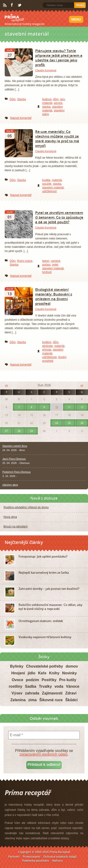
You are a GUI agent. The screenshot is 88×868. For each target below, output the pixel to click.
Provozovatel (31, 857)
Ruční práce (25, 261)
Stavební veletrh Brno (15, 446)
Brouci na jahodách (16, 526)
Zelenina (18, 700)
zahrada (32, 693)
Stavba (21, 99)
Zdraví (71, 693)
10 (57, 407)
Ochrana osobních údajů (60, 857)
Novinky (69, 673)
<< (6, 385)
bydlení (47, 342)
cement (55, 261)
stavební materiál (53, 188)
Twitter (20, 5)
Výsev (17, 693)
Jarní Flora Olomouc (14, 459)
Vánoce (73, 686)
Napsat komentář (21, 118)
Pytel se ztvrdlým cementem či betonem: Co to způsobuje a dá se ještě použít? (59, 217)
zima (32, 700)
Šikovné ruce (51, 700)
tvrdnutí (47, 272)
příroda (47, 350)
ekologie (48, 346)
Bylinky (17, 666)
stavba (46, 107)
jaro (62, 99)
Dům (13, 99)
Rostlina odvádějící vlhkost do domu (26, 507)
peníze (58, 103)
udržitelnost (49, 191)
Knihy (54, 673)
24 (57, 423)
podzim (32, 680)
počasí (46, 265)
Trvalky (45, 686)
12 (82, 407)
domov (72, 666)
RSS (5, 5)
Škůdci (71, 700)
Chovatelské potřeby (44, 666)
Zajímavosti (52, 693)
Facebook (12, 5)
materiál (47, 103)
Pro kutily (68, 680)
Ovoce (17, 680)
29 (31, 431)
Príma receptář (15, 18)
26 (82, 423)
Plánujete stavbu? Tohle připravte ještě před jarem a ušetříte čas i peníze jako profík (59, 58)
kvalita (46, 180)
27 (6, 431)
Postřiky (49, 680)
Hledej (80, 5)
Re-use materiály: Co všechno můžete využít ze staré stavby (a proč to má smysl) (57, 139)
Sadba (31, 686)
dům (56, 99)
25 (69, 423)
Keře (42, 673)
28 (19, 431)
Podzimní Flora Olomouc (17, 472)
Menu (76, 19)
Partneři (14, 857)
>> (82, 385)
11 (69, 407)
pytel (55, 265)
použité (47, 184)
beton (46, 261)
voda (59, 686)
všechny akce (10, 485)
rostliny (15, 686)
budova (47, 99)
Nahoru (57, 861)
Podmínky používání (35, 861)
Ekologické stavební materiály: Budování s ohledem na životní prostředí (54, 296)
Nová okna (10, 517)
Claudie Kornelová (46, 70)
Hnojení (18, 673)
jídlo (32, 673)
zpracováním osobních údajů (44, 754)
